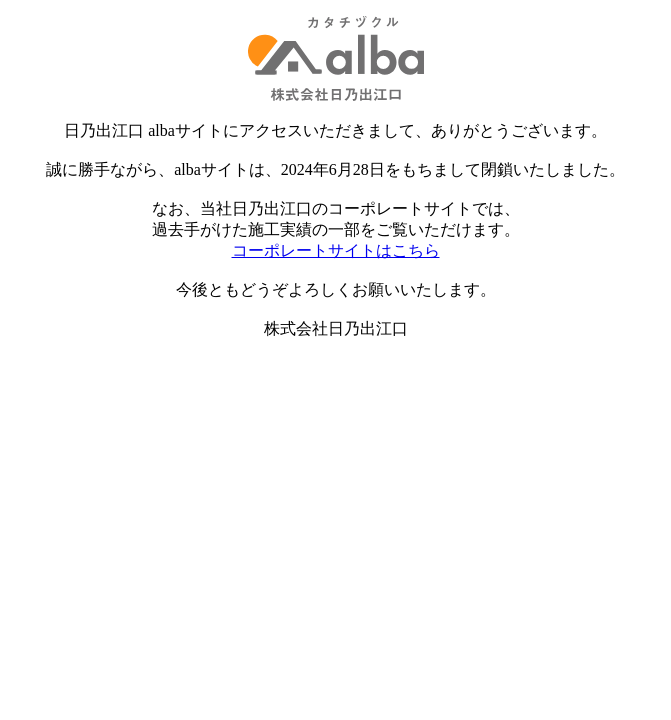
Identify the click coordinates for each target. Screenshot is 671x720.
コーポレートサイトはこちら (336, 250)
